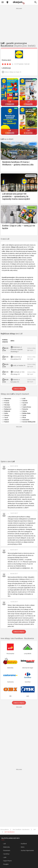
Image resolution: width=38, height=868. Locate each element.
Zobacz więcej (19, 389)
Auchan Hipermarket (27, 850)
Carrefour (6, 854)
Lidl (34, 829)
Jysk (5, 857)
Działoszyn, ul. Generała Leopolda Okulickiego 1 (16, 349)
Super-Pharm (7, 861)
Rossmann (7, 850)
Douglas (6, 864)
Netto (23, 847)
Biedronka (7, 847)
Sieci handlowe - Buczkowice (21, 829)
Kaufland (24, 844)
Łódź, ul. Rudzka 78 (19, 365)
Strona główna (5, 829)
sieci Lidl (12, 334)
